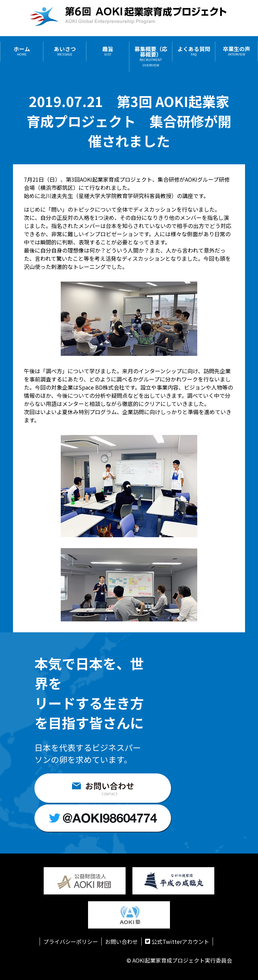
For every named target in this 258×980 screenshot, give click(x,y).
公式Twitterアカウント (177, 941)
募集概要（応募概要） (151, 57)
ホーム (22, 51)
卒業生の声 (236, 51)
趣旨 (108, 51)
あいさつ (65, 51)
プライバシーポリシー (71, 941)
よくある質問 (194, 51)
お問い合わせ (121, 941)
